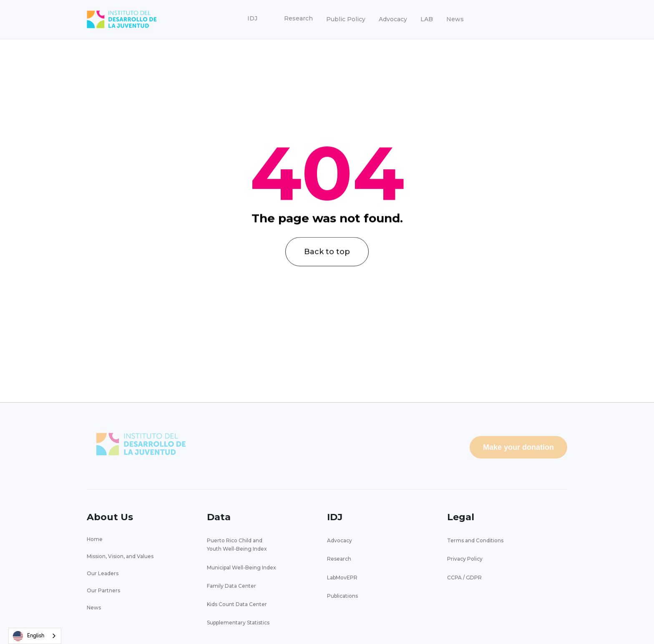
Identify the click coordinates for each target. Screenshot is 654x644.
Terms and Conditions (475, 540)
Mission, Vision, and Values (120, 556)
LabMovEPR (342, 578)
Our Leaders (103, 573)
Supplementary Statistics (238, 623)
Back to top (327, 262)
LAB (427, 19)
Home (95, 539)
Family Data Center (231, 586)
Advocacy (393, 19)
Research (339, 559)
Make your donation (518, 447)
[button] (252, 19)
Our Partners (103, 590)
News (455, 19)
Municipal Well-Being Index (241, 568)
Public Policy (346, 19)
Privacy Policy (465, 559)
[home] (122, 19)
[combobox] (35, 636)
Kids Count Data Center (237, 604)
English (29, 636)
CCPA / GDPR (464, 578)
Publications (342, 596)
